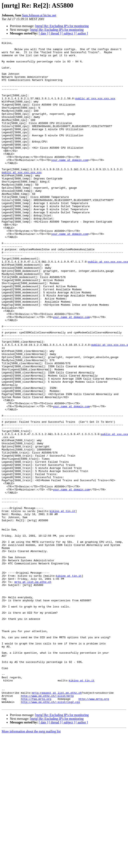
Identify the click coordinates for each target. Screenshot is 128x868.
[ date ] (43, 33)
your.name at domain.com (70, 184)
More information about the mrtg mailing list (31, 864)
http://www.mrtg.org (94, 831)
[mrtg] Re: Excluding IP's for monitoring (62, 26)
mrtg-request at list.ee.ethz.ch (57, 823)
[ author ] (82, 33)
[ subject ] (68, 33)
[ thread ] (55, 33)
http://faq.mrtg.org (36, 831)
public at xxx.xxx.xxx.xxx (95, 110)
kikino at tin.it (62, 605)
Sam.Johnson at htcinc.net (39, 15)
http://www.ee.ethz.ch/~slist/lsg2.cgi (51, 834)
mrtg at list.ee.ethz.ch (33, 690)
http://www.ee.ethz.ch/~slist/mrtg (47, 827)
